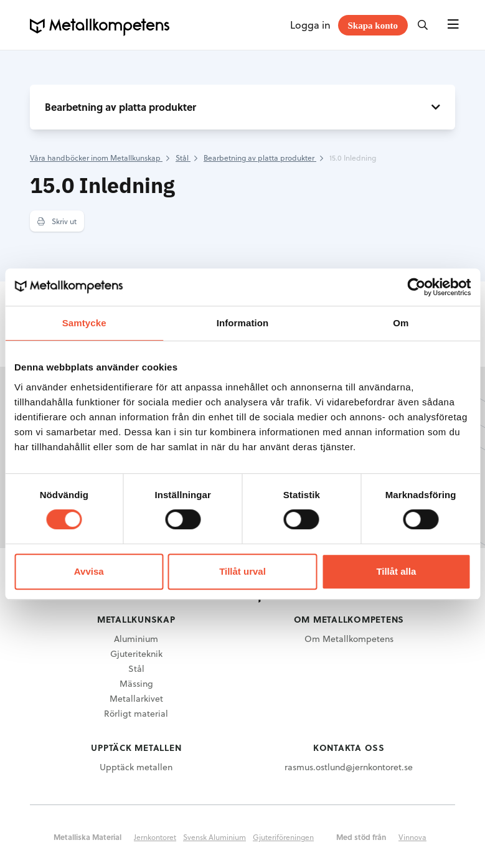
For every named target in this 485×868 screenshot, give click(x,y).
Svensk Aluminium (214, 837)
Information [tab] (243, 323)
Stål (136, 668)
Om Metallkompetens (349, 639)
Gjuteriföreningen (283, 837)
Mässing (136, 683)
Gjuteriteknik (136, 653)
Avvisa (89, 571)
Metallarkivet (136, 698)
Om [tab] (401, 323)
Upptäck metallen (136, 767)
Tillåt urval (242, 571)
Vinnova (412, 837)
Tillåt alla (396, 571)
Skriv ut (57, 221)
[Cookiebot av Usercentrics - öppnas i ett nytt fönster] (416, 287)
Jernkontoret (155, 837)
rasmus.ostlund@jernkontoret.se (349, 767)
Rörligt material (136, 713)
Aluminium (136, 639)
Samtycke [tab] (84, 323)
